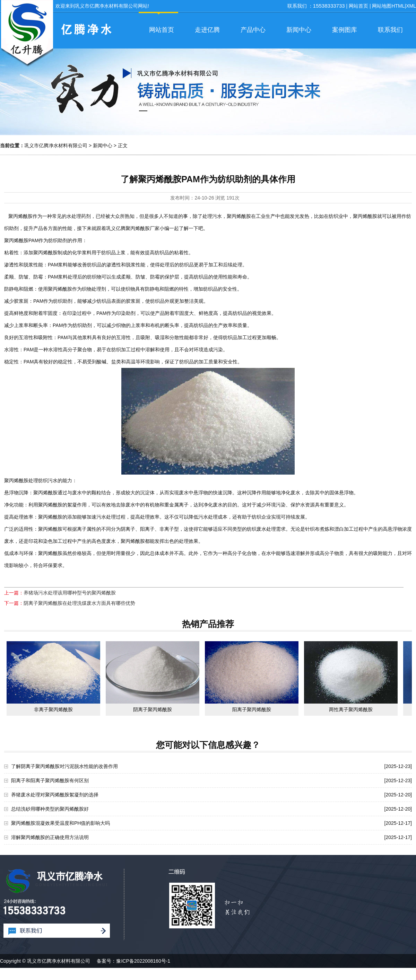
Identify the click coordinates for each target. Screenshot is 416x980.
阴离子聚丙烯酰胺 (153, 709)
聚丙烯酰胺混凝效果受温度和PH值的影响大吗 (60, 823)
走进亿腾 (207, 30)
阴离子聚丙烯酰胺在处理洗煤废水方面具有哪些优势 (79, 603)
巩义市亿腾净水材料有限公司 (56, 145)
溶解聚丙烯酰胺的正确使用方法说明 (50, 837)
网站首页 (358, 6)
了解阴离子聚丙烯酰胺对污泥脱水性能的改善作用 (64, 766)
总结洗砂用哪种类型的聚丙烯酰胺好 (50, 809)
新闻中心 (299, 30)
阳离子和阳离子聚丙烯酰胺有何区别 (50, 780)
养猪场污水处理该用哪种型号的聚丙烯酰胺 (70, 593)
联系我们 (390, 30)
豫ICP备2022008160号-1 (143, 961)
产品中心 (253, 30)
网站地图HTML (388, 6)
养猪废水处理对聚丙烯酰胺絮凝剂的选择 (55, 795)
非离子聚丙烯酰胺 (53, 709)
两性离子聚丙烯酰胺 (351, 709)
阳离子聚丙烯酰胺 (252, 709)
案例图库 (345, 30)
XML (411, 6)
